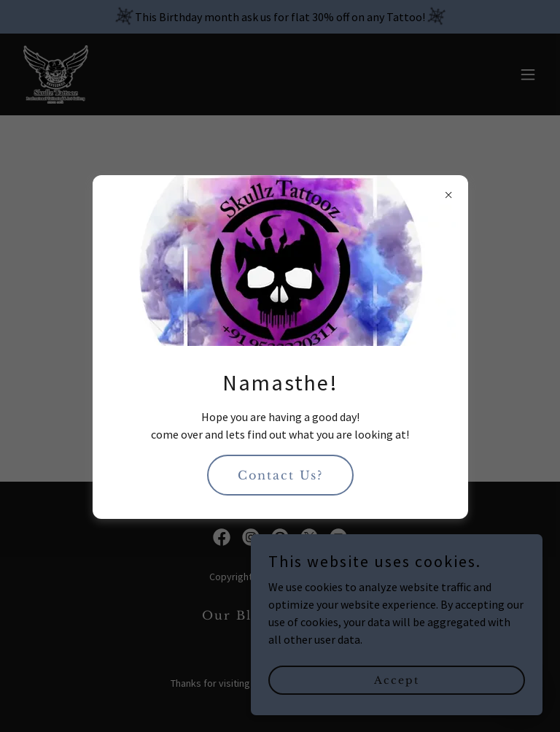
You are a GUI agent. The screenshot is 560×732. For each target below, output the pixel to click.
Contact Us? (280, 475)
